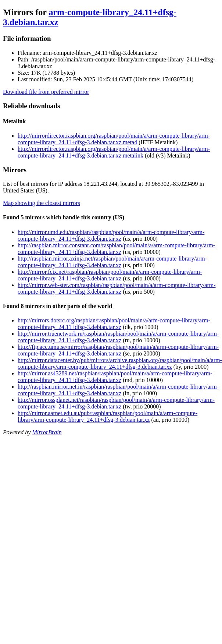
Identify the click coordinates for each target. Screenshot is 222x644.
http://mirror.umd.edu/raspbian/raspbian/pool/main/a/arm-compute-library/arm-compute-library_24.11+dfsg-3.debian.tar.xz (111, 235)
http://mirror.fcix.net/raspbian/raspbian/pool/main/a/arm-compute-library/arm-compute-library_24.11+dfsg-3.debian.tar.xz (110, 275)
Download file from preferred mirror (46, 92)
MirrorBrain (47, 432)
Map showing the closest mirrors (42, 203)
